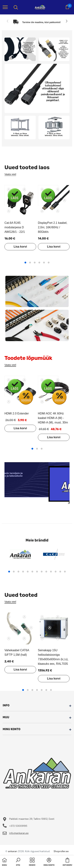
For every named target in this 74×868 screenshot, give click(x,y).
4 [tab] (39, 263)
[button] (18, 862)
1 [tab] (25, 263)
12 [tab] (60, 572)
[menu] (5, 7)
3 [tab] (35, 263)
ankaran (13, 851)
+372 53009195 (18, 826)
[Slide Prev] (8, 21)
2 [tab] (30, 263)
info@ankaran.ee (19, 833)
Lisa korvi (20, 247)
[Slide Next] (66, 21)
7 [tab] (37, 572)
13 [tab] (65, 572)
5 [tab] (44, 263)
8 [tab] (42, 572)
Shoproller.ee (61, 851)
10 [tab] (51, 572)
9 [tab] (46, 572)
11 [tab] (56, 572)
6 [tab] (49, 263)
